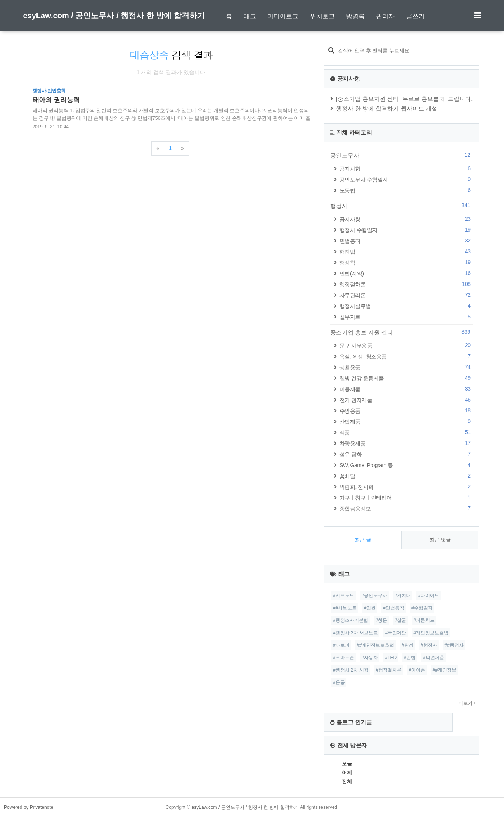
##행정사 (454, 645)
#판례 (408, 645)
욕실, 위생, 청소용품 (406, 356)
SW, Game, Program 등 (406, 465)
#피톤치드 (424, 620)
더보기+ (467, 703)
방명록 (355, 16)
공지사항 (406, 169)
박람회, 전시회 (406, 487)
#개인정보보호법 (431, 633)
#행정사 (429, 645)
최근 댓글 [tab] (440, 540)
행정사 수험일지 (406, 230)
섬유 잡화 (406, 454)
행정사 (402, 206)
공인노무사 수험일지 (406, 179)
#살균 (400, 620)
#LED (391, 658)
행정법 (406, 252)
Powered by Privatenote (29, 807)
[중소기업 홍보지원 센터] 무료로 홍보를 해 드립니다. (404, 99)
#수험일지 (422, 608)
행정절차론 (406, 284)
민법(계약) (406, 273)
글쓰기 (416, 16)
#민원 (370, 608)
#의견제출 (434, 658)
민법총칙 (406, 241)
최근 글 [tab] (363, 540)
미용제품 (406, 389)
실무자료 (406, 317)
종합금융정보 (406, 508)
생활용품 (406, 367)
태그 (250, 16)
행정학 (406, 262)
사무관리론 (406, 295)
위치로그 (322, 16)
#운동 (339, 682)
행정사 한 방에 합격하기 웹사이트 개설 (387, 108)
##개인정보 (444, 670)
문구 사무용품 (406, 345)
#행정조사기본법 (351, 620)
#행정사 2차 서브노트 (355, 633)
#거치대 (403, 595)
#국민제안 (396, 633)
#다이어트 (429, 595)
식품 (406, 432)
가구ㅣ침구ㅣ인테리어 (406, 498)
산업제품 (406, 421)
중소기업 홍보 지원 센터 (402, 332)
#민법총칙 (394, 608)
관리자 (385, 16)
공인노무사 (402, 155)
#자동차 (370, 658)
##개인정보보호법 (375, 645)
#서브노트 (344, 595)
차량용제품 (406, 443)
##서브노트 (345, 608)
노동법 (406, 190)
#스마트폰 (344, 658)
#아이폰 (417, 670)
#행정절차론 (389, 670)
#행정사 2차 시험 (351, 670)
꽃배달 (406, 476)
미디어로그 (283, 16)
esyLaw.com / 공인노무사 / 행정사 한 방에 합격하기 (114, 16)
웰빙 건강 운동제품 (406, 378)
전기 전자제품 (406, 400)
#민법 (410, 658)
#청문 (381, 620)
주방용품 (406, 411)
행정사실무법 (406, 306)
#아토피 (341, 645)
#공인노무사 (374, 595)
